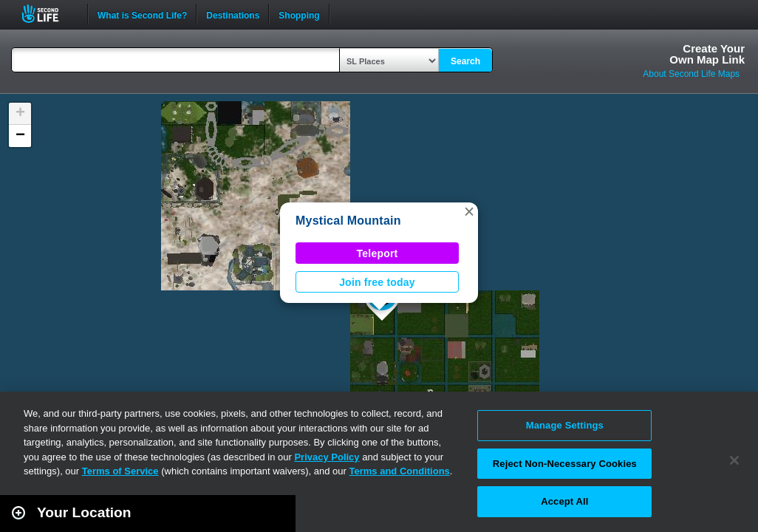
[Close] (734, 460)
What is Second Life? (142, 14)
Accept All (564, 501)
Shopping (299, 14)
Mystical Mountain (348, 221)
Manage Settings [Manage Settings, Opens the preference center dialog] (565, 425)
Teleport (378, 253)
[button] (469, 211)
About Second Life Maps (691, 74)
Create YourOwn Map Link (707, 54)
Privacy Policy (327, 457)
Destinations (233, 14)
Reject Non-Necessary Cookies (565, 464)
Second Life (48, 14)
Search (465, 61)
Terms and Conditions (400, 471)
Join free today (377, 282)
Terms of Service (120, 471)
